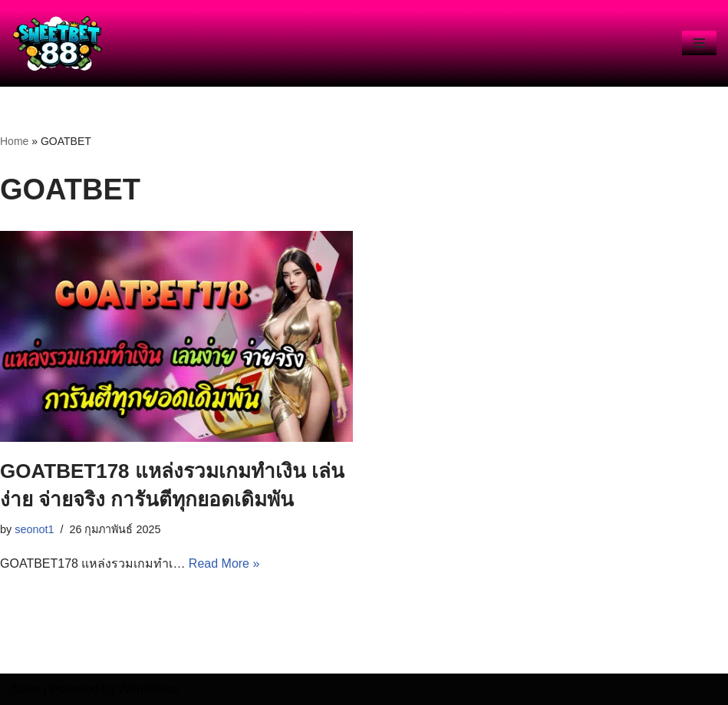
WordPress (148, 689)
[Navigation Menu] (699, 43)
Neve (26, 689)
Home (14, 141)
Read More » (224, 563)
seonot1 (34, 529)
